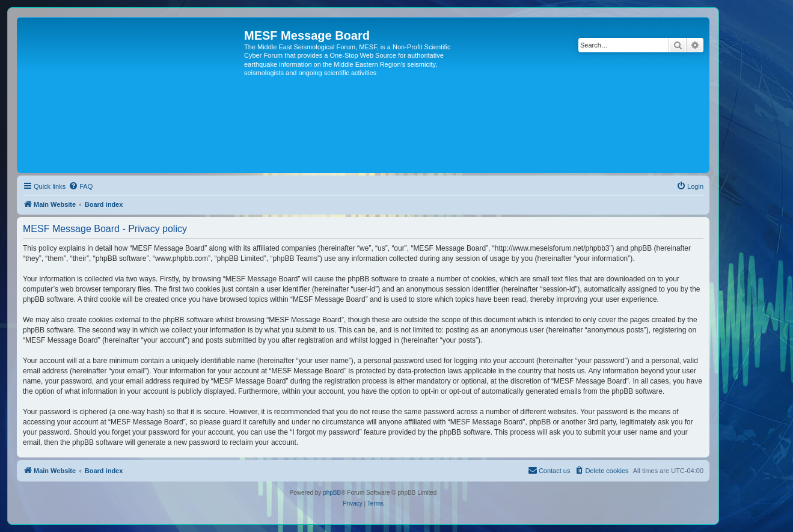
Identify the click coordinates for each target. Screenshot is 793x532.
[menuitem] (81, 186)
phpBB (332, 493)
